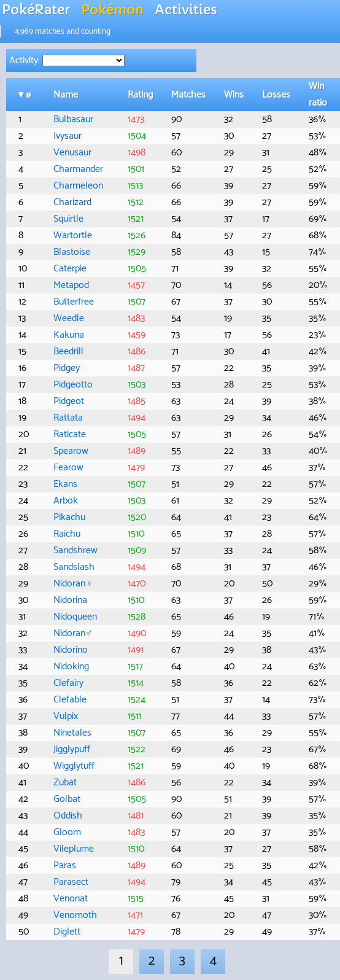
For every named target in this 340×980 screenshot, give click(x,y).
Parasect (71, 882)
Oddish (68, 816)
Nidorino (71, 650)
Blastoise (72, 252)
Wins (234, 95)
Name (66, 95)
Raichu (67, 534)
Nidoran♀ (73, 584)
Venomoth (75, 915)
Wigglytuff (74, 766)
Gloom (67, 832)
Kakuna (69, 335)
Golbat (67, 799)
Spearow (71, 451)
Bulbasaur (73, 119)
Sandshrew (75, 550)
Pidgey (67, 368)
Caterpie (70, 269)
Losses (276, 95)
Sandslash (74, 567)
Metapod (71, 285)
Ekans (65, 484)
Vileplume (74, 849)
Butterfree (74, 302)
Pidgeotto (73, 385)
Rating (140, 95)
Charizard (72, 202)
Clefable (70, 700)
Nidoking (71, 667)
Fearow (68, 468)
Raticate (70, 434)
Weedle (69, 318)
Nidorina (70, 600)
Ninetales (72, 733)
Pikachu (69, 517)
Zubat (65, 783)
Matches (188, 95)
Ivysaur (68, 136)
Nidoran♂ (73, 633)
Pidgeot (69, 401)
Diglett (67, 932)
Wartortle (73, 235)
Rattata (68, 418)
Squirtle (68, 219)
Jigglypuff (72, 749)
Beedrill (68, 352)
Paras (65, 865)
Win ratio (318, 95)
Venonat (71, 899)
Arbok (66, 501)
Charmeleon (78, 186)
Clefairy (68, 683)
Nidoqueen (75, 617)
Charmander (78, 169)
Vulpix (66, 716)
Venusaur (72, 153)
